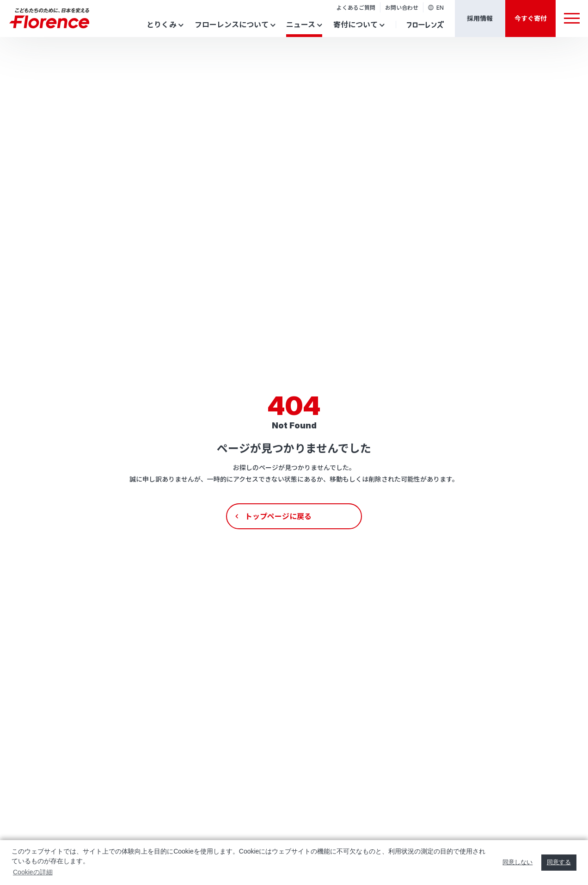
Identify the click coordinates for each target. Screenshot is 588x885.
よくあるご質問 (356, 7)
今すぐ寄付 (531, 18)
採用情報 (480, 18)
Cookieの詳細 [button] (33, 872)
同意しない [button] (518, 862)
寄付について (355, 24)
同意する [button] (559, 862)
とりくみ (162, 24)
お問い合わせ (402, 7)
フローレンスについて (232, 24)
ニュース (301, 24)
